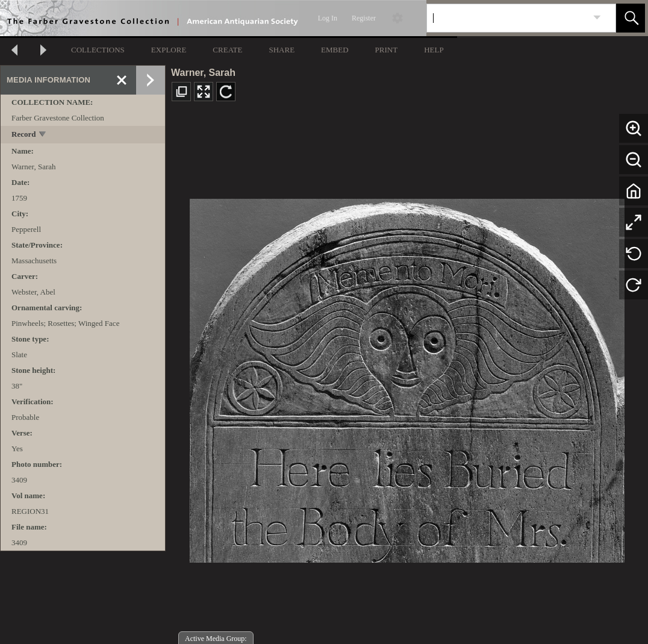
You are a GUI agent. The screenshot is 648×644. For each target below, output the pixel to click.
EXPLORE (169, 50)
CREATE (227, 50)
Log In (328, 18)
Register (364, 18)
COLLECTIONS (98, 50)
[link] (597, 18)
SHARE (282, 50)
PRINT (387, 50)
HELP (434, 50)
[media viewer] (407, 377)
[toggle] (43, 135)
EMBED (335, 50)
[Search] (507, 18)
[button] (631, 18)
